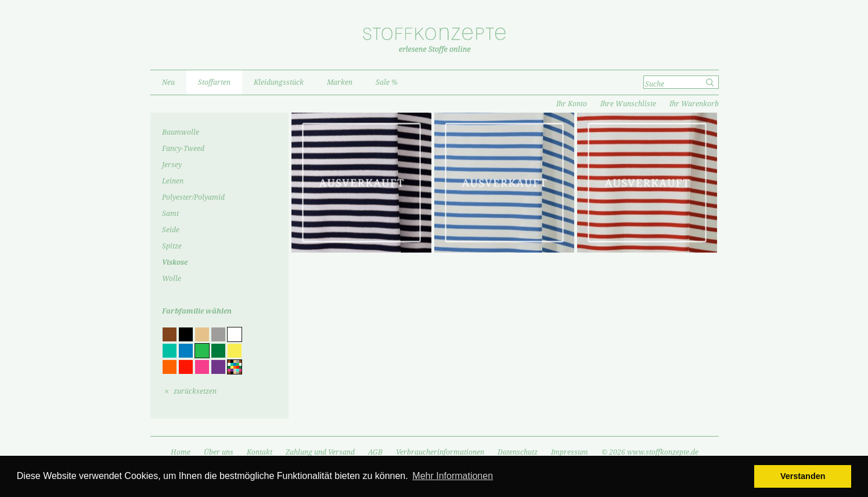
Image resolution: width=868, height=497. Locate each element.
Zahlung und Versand (320, 452)
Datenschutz (518, 452)
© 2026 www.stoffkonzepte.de (650, 452)
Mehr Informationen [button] (453, 476)
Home (181, 452)
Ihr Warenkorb (694, 104)
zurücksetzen (195, 391)
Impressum (570, 452)
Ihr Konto (572, 104)
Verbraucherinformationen (440, 452)
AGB (375, 452)
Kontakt (260, 452)
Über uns (219, 452)
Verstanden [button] (803, 476)
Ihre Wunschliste (628, 104)
